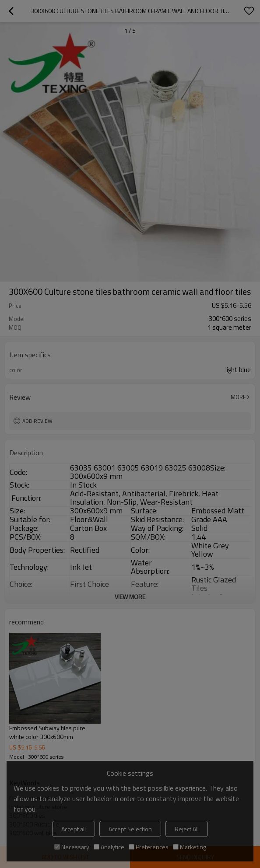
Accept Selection (130, 829)
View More (130, 597)
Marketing (190, 847)
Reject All (187, 829)
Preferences (149, 847)
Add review (37, 421)
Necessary (72, 847)
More (238, 397)
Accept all (74, 829)
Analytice (109, 847)
